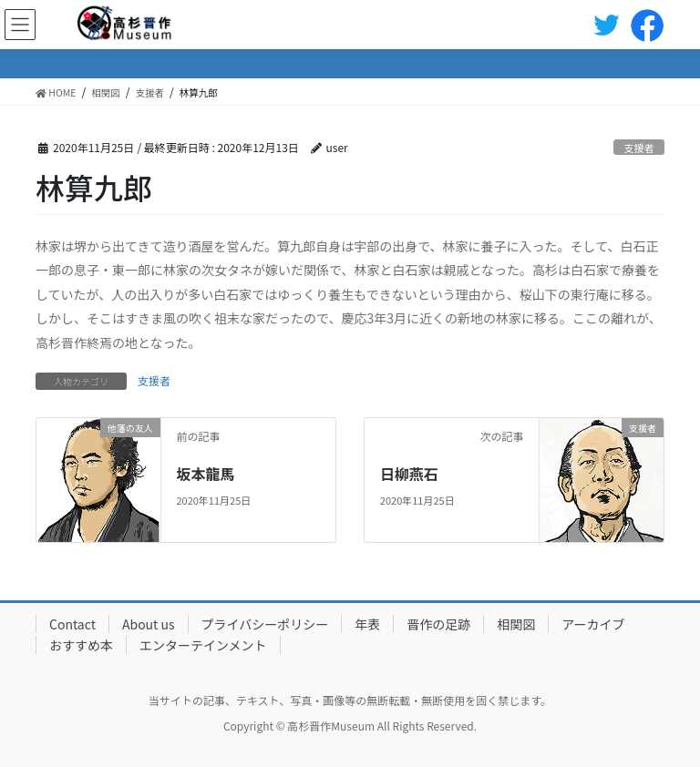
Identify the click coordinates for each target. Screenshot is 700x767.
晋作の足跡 (438, 624)
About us (149, 624)
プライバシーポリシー (265, 624)
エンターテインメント (203, 645)
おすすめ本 (81, 645)
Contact (72, 624)
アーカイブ (593, 624)
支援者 (639, 148)
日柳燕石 (409, 474)
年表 (367, 624)
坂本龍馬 (205, 474)
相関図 (516, 624)
